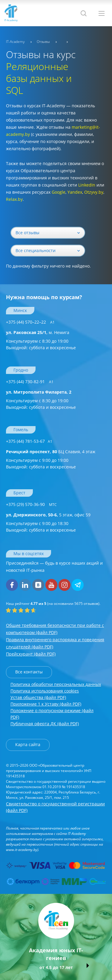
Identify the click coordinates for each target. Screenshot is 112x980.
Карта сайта (28, 744)
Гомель (21, 430)
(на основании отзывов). (53, 604)
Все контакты (29, 672)
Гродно (21, 370)
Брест (19, 493)
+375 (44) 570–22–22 (30, 322)
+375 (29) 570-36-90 (31, 504)
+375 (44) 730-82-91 (30, 382)
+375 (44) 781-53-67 (29, 441)
